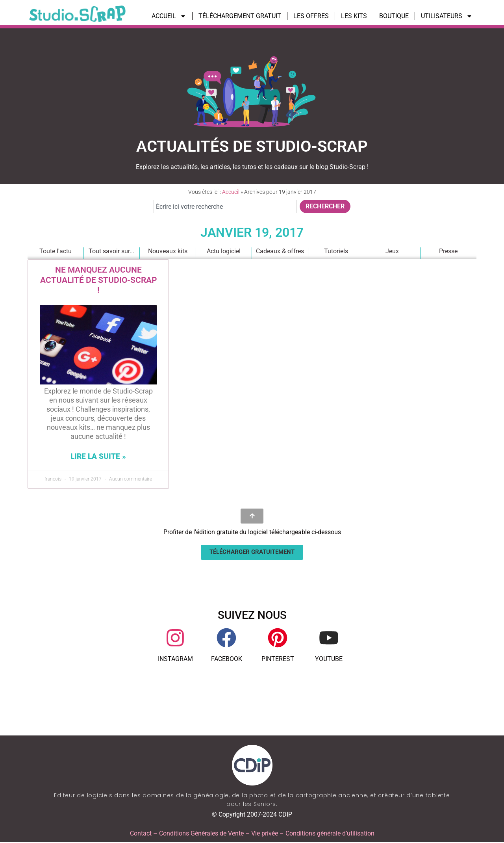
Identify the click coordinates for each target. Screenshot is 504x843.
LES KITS (354, 16)
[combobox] (225, 206)
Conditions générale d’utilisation (330, 834)
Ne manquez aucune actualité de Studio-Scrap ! (98, 280)
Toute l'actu (55, 251)
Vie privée (265, 834)
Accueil (231, 192)
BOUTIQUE (394, 16)
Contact (141, 834)
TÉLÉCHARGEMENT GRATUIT (240, 16)
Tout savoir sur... (111, 251)
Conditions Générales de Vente (201, 834)
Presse (448, 251)
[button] (252, 553)
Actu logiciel (224, 251)
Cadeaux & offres (280, 251)
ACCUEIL (169, 16)
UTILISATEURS (447, 16)
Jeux (392, 251)
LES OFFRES (311, 16)
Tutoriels (336, 251)
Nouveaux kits (167, 251)
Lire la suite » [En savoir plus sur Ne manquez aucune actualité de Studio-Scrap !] (98, 456)
